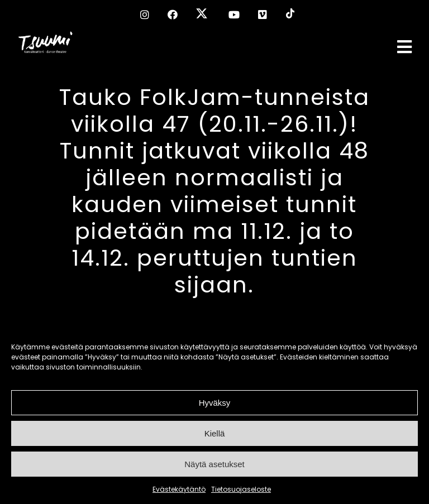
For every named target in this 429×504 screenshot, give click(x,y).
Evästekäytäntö (179, 489)
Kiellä (215, 433)
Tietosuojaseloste (241, 489)
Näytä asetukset (214, 464)
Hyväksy (215, 403)
